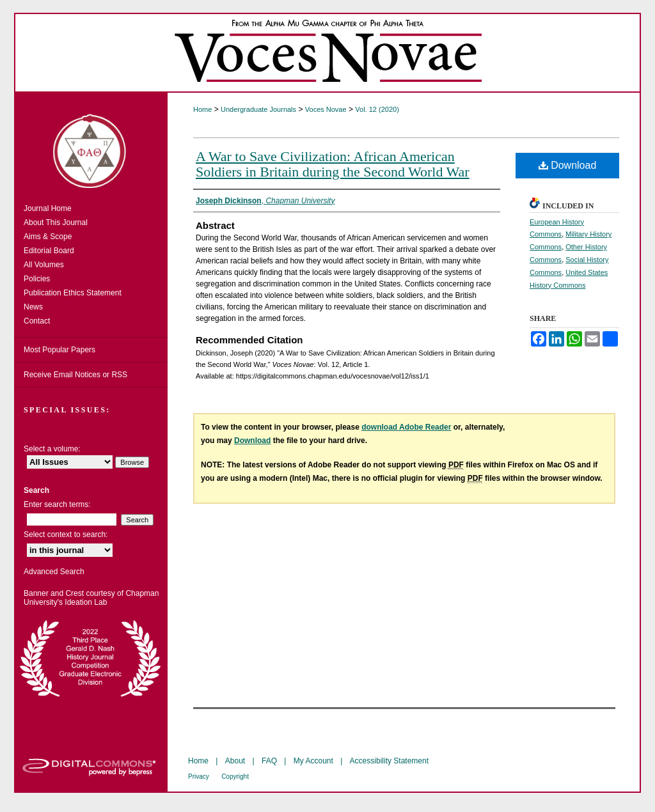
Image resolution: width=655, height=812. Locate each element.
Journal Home (48, 208)
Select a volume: (52, 449)
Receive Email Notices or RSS (75, 375)
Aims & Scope (48, 237)
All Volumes (44, 265)
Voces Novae (326, 109)
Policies (37, 279)
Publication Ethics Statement (73, 293)
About (235, 761)
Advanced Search (54, 572)
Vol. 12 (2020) (377, 109)
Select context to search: (66, 535)
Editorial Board (49, 251)
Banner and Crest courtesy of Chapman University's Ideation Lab (91, 598)
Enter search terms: (57, 504)
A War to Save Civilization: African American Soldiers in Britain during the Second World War (333, 164)
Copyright (235, 777)
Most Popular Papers (59, 350)
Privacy (199, 777)
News (33, 307)
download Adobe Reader (406, 427)
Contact (37, 321)
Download (568, 165)
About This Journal (56, 223)
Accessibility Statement (389, 761)
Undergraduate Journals (258, 109)
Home (202, 109)
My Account (313, 761)
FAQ (269, 761)
